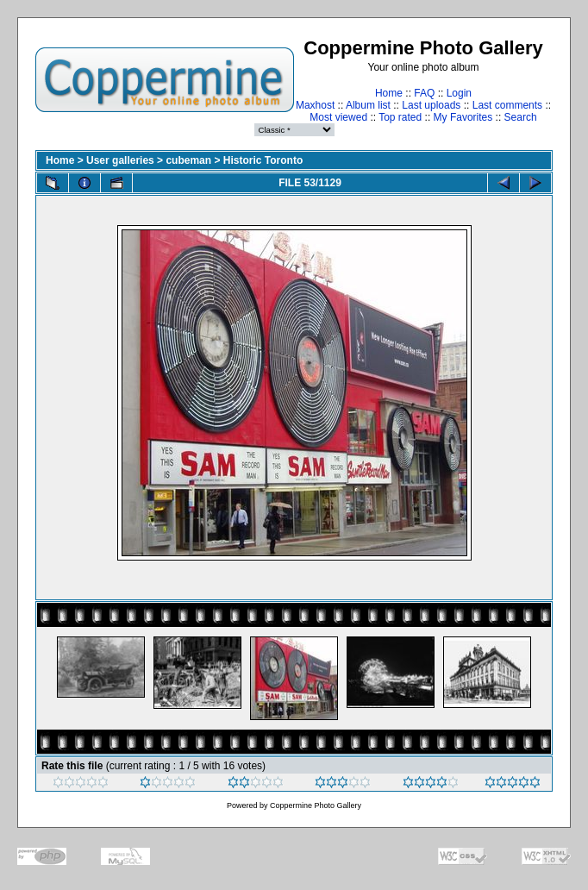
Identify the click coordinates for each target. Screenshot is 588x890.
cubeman (188, 160)
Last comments (507, 105)
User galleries (120, 160)
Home (389, 93)
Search (521, 117)
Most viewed (338, 117)
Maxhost (315, 105)
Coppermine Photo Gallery (316, 805)
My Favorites (463, 117)
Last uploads (431, 105)
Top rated (400, 117)
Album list (368, 105)
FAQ (424, 93)
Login (459, 93)
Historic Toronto (263, 160)
